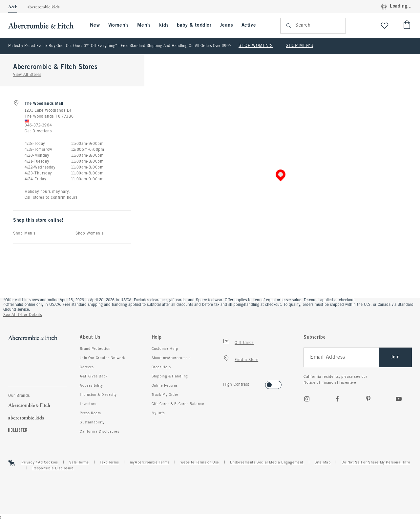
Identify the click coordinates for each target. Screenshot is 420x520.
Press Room (90, 413)
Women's (119, 25)
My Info (158, 413)
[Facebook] (337, 399)
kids (164, 25)
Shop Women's (89, 234)
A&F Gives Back (94, 376)
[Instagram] (307, 399)
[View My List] (385, 25)
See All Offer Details (23, 315)
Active (249, 25)
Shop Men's (24, 234)
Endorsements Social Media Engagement (267, 463)
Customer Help (165, 349)
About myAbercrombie (171, 358)
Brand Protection (95, 349)
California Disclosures (99, 432)
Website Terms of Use (200, 463)
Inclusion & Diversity (98, 395)
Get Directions (38, 131)
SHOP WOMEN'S (256, 46)
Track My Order (165, 395)
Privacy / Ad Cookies (40, 463)
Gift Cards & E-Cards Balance (178, 404)
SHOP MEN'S (299, 46)
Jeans (227, 25)
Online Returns (165, 386)
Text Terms (109, 463)
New (95, 25)
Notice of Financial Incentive (330, 383)
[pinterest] (368, 399)
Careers (87, 367)
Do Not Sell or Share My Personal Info (376, 463)
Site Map (323, 463)
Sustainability (92, 422)
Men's (144, 25)
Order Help (161, 367)
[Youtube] (399, 399)
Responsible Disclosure (53, 468)
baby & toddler (194, 25)
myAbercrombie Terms (150, 463)
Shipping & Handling (170, 376)
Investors (88, 404)
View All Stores (27, 75)
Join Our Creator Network (102, 358)
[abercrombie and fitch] (44, 25)
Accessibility (91, 386)
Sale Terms (79, 463)
